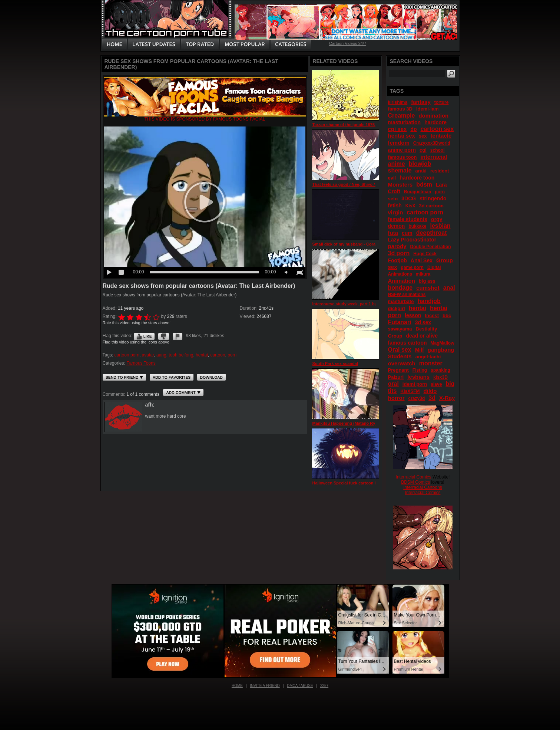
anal (449, 288)
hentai (202, 355)
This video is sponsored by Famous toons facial (205, 119)
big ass (427, 281)
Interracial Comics (414, 477)
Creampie (402, 116)
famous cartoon (407, 343)
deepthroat (432, 233)
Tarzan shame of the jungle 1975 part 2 (350, 125)
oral (393, 384)
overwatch (402, 363)
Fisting (420, 370)
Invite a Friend (265, 686)
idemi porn (415, 384)
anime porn (402, 150)
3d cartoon (431, 206)
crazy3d (417, 398)
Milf (420, 350)
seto (393, 199)
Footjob (397, 260)
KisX (410, 206)
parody (397, 246)
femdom (399, 143)
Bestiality (427, 329)
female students (408, 219)
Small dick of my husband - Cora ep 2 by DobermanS (364, 244)
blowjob (420, 164)
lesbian (440, 226)
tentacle (441, 136)
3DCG (409, 198)
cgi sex (397, 129)
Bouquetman (417, 192)
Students (400, 356)
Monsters (400, 185)
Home (237, 686)
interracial (434, 157)
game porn (412, 267)
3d (432, 398)
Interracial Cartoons (423, 487)
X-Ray (447, 398)
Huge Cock (425, 254)
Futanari (400, 322)
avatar (148, 355)
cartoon (218, 355)
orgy (437, 219)
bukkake (417, 226)
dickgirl (397, 308)
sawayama (400, 329)
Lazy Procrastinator (412, 240)
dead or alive (422, 336)
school (438, 150)
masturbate (401, 301)
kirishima (398, 102)
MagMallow (443, 343)
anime (397, 164)
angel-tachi (428, 357)
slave (436, 384)
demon (397, 226)
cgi (423, 150)
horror (396, 398)
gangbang (441, 350)
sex (423, 136)
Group (395, 336)
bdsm (424, 185)
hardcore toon (417, 178)
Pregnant (398, 370)
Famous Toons (141, 363)
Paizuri (396, 377)
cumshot (428, 288)
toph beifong (181, 355)
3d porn (399, 253)
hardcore (435, 122)
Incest (432, 315)
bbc (447, 315)
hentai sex (402, 136)
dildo (430, 391)
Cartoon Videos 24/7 (348, 43)
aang (161, 355)
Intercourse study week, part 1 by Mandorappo (357, 304)
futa (393, 233)
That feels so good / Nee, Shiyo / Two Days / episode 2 (365, 184)
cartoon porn (127, 355)
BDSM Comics (415, 482)
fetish (395, 205)
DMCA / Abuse (300, 686)
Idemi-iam (428, 109)
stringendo (433, 198)
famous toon (402, 157)
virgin (396, 212)
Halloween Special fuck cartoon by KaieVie (354, 483)
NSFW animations (407, 295)
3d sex (423, 322)
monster (431, 363)
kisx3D (440, 377)
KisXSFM (410, 391)
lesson (413, 315)
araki (421, 171)
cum (407, 233)
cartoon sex (437, 129)
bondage (400, 288)
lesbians (418, 377)
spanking (440, 370)
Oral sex (400, 350)
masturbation (405, 122)
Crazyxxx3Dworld (432, 143)
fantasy (421, 102)
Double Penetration (431, 247)
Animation (402, 281)
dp (413, 129)
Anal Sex (422, 260)
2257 (324, 686)
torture (442, 102)
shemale (400, 170)
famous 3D (400, 109)
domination (433, 116)
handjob (429, 301)
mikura (423, 274)
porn (232, 355)
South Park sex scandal (335, 364)
